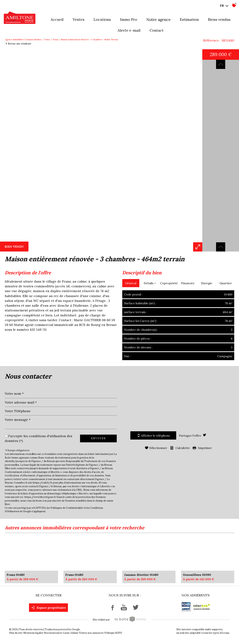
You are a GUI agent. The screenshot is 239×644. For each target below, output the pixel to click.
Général (131, 283)
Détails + (150, 283)
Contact (157, 30)
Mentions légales (33, 633)
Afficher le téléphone (153, 435)
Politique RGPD (113, 633)
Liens (66, 633)
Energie (207, 283)
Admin (74, 633)
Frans (55, 40)
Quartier (226, 283)
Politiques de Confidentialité (67, 508)
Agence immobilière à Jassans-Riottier (23, 40)
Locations (102, 19)
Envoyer (98, 438)
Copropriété (169, 283)
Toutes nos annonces (91, 633)
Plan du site (16, 633)
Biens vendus (219, 19)
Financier (188, 283)
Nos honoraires (53, 633)
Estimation (189, 19)
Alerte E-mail (129, 30)
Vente (47, 40)
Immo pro (129, 19)
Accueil (57, 19)
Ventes (79, 19)
